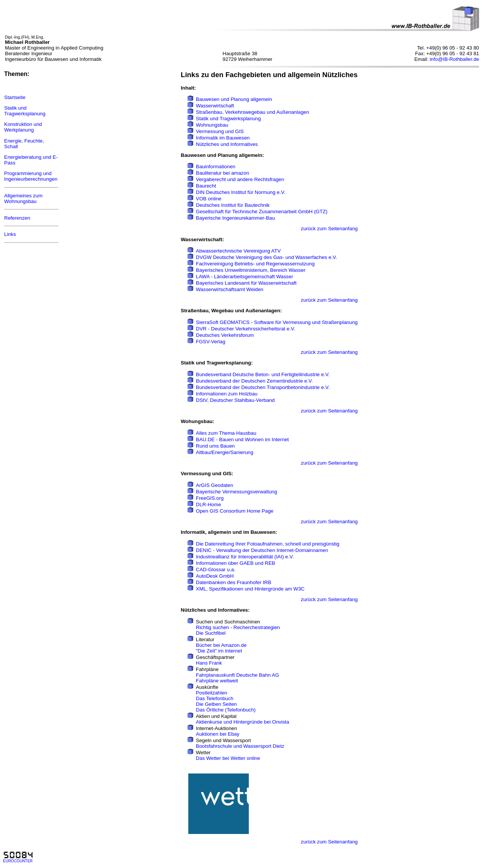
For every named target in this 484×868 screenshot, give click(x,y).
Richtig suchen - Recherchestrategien (238, 627)
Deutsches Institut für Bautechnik (233, 205)
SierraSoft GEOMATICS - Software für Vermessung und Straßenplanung (277, 322)
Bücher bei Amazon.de (221, 645)
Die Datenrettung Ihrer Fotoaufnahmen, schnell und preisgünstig (268, 544)
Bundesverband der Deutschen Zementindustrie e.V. (254, 381)
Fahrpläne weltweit (217, 681)
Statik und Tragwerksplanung (25, 111)
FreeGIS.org (210, 498)
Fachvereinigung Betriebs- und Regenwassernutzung (255, 264)
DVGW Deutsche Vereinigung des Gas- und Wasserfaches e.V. (266, 257)
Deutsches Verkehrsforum (225, 335)
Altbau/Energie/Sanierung (225, 452)
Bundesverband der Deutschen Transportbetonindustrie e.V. (263, 387)
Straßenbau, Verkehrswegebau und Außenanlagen (252, 112)
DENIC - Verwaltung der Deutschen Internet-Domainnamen (262, 550)
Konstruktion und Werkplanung (23, 127)
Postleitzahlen (212, 693)
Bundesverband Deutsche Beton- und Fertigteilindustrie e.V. (263, 374)
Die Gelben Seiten (216, 704)
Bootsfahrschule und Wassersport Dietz (240, 746)
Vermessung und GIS (220, 131)
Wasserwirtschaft (215, 106)
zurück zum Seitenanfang (329, 229)
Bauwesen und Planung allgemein (234, 99)
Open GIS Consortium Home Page (235, 511)
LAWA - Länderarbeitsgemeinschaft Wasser (244, 277)
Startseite (15, 97)
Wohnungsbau (212, 125)
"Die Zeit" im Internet (219, 651)
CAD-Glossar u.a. (216, 570)
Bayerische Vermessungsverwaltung (237, 492)
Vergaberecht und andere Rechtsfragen (240, 179)
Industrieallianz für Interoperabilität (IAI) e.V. (245, 557)
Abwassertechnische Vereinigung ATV (238, 251)
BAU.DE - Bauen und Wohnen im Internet (242, 439)
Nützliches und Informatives (227, 144)
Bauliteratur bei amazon (223, 173)
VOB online (209, 199)
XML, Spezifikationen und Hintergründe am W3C (250, 589)
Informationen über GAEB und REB (236, 563)
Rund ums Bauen (215, 446)
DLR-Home (209, 505)
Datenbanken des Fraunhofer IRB (233, 582)
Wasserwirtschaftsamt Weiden (230, 289)
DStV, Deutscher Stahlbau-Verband (235, 400)
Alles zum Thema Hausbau (226, 433)
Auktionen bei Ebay (218, 734)
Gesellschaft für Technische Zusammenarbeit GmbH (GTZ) (262, 212)
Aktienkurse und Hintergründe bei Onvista (243, 722)
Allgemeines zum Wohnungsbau (23, 198)
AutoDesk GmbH (215, 576)
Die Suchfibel (211, 633)
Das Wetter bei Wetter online (228, 758)
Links (10, 234)
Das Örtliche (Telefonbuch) (226, 710)
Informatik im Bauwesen (223, 138)
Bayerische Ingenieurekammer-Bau (235, 218)
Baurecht (206, 186)
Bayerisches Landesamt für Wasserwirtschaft (246, 283)
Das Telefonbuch (215, 698)
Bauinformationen (216, 167)
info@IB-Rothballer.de (454, 59)
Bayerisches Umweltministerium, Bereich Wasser (251, 270)
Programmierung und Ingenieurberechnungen (31, 176)
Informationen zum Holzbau (227, 394)
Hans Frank (209, 663)
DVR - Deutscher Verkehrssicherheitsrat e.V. (245, 329)
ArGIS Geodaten (215, 485)
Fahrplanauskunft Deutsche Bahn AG (237, 675)
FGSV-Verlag (211, 342)
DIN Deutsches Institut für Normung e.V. (241, 192)
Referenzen (17, 218)
